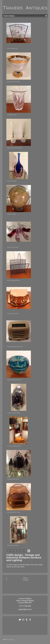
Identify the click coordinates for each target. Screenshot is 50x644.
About (25, 578)
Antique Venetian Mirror (14, 413)
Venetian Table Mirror (13, 479)
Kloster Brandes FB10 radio (15, 347)
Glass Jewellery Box (13, 313)
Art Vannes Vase (12, 115)
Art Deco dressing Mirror (14, 446)
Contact (25, 580)
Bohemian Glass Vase (13, 82)
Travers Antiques (10, 640)
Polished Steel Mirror (13, 545)
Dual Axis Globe (12, 214)
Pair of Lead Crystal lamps (15, 148)
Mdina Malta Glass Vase (14, 380)
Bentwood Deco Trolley (14, 512)
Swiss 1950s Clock (12, 49)
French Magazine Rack (14, 280)
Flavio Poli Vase (12, 181)
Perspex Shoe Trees (13, 247)
